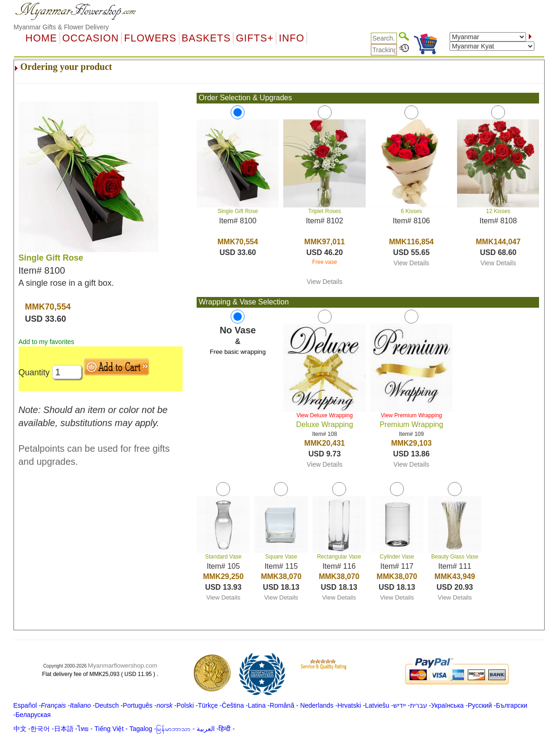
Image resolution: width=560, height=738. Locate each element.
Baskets (206, 38)
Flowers (150, 38)
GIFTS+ (255, 38)
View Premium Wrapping (411, 415)
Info (291, 38)
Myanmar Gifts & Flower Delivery (61, 27)
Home (41, 38)
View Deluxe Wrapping (324, 415)
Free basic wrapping (238, 352)
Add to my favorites (47, 342)
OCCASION (91, 38)
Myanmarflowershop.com (123, 666)
